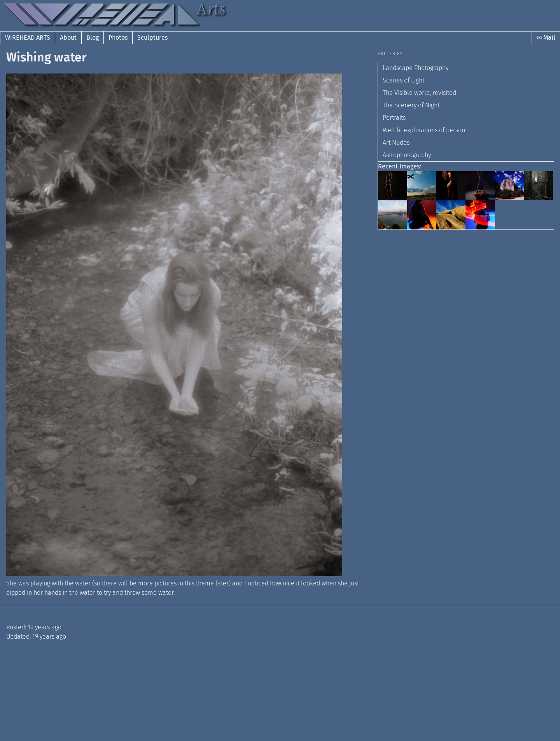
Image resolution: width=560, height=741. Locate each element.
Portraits (394, 118)
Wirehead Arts (28, 38)
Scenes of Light (403, 80)
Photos (118, 38)
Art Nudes (396, 143)
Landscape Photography (416, 68)
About (68, 38)
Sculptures (152, 38)
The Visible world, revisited (419, 93)
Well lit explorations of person (424, 130)
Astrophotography (407, 155)
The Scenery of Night (411, 105)
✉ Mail (546, 38)
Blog (93, 38)
